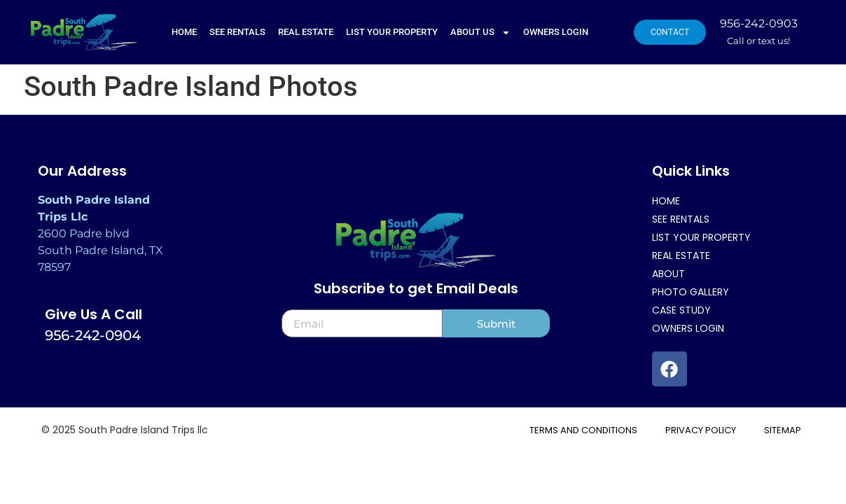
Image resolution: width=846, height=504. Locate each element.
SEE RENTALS (237, 32)
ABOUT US (480, 33)
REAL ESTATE (306, 32)
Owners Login (556, 32)
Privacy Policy (701, 430)
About (668, 274)
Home (184, 32)
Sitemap (783, 430)
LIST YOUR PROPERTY (392, 32)
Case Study (681, 310)
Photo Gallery (691, 292)
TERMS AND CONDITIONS (583, 430)
